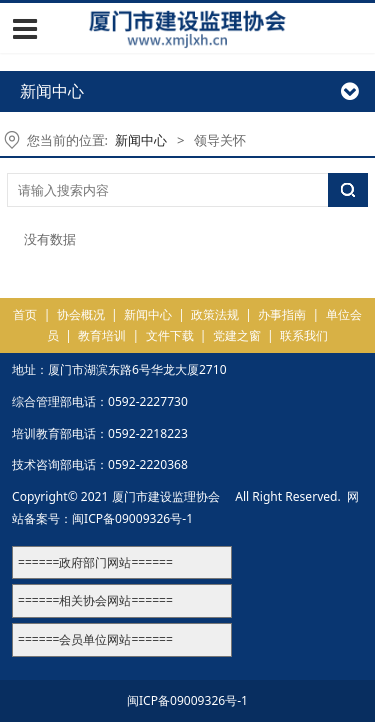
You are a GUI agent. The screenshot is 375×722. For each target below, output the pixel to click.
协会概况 (81, 314)
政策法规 (215, 314)
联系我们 (304, 335)
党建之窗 (237, 335)
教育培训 (102, 335)
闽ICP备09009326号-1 (132, 518)
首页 (25, 314)
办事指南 (282, 314)
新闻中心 (141, 140)
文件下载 (170, 335)
